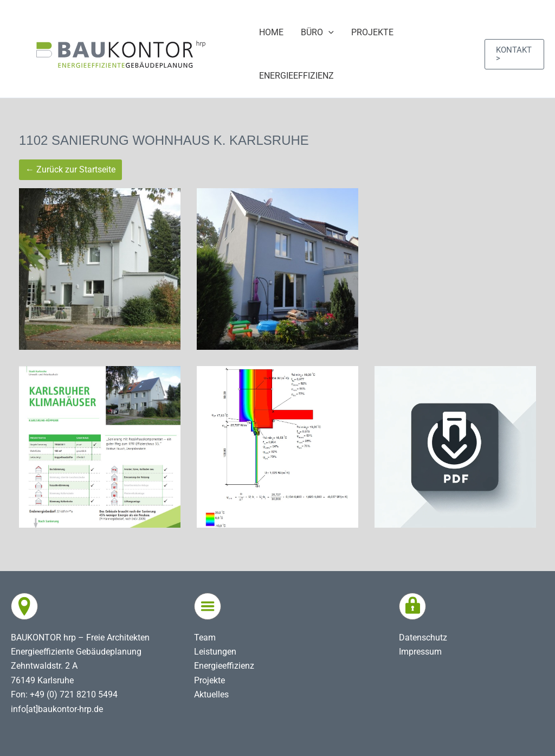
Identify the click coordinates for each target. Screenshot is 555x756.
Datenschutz (423, 638)
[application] (328, 33)
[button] (514, 54)
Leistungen (215, 652)
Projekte (209, 680)
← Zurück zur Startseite (70, 169)
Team (205, 638)
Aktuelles (211, 694)
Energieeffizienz (224, 666)
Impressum (420, 652)
